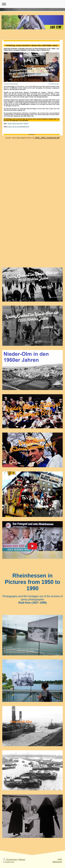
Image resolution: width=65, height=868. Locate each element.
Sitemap (22, 860)
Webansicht (57, 862)
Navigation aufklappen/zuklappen (32, 4)
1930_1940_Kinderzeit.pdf (47, 138)
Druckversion (10, 860)
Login (60, 859)
